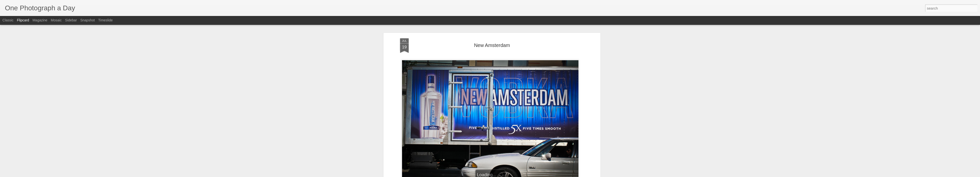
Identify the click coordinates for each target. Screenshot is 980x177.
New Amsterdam (515, 42)
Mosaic (56, 20)
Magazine (40, 20)
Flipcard (23, 20)
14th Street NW (457, 42)
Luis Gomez (512, 35)
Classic (8, 20)
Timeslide (105, 20)
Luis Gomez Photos (415, 28)
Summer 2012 (540, 42)
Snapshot (88, 20)
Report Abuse (520, 174)
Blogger (505, 174)
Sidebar (71, 20)
